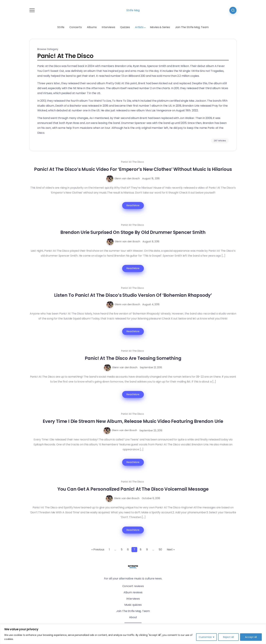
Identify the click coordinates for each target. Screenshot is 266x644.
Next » (171, 550)
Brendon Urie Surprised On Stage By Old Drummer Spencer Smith (133, 232)
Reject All (228, 637)
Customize (205, 637)
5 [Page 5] (122, 550)
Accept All (251, 637)
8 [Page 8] (141, 550)
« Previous (98, 550)
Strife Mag (133, 10)
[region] (133, 634)
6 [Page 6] (128, 550)
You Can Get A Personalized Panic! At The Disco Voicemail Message (133, 489)
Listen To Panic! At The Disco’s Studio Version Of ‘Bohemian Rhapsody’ (133, 295)
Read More (133, 205)
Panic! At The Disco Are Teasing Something (133, 358)
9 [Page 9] (147, 550)
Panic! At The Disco (132, 162)
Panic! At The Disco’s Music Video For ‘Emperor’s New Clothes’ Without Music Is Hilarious (133, 169)
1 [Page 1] (109, 550)
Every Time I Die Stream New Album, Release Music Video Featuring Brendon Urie (133, 421)
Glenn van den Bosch (127, 178)
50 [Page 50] (160, 550)
